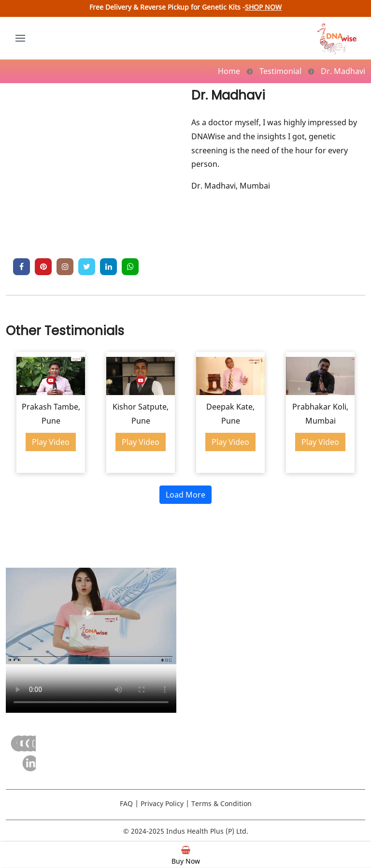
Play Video (51, 442)
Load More (185, 495)
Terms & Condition (221, 803)
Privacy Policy (162, 803)
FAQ (126, 803)
